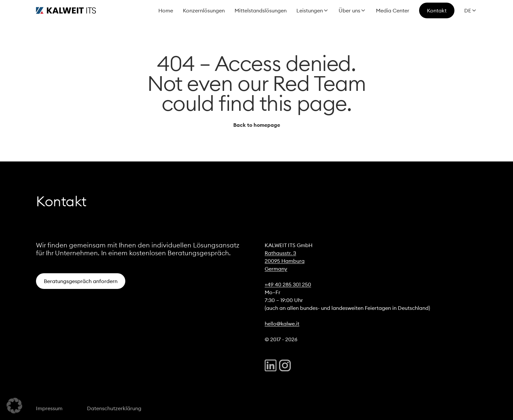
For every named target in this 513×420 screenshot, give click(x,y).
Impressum (49, 408)
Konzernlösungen (204, 10)
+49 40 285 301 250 (288, 284)
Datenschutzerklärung (114, 408)
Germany (276, 269)
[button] (14, 406)
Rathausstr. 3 (280, 253)
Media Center (393, 10)
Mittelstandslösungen (261, 10)
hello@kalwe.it (282, 324)
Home (166, 10)
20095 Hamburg (285, 261)
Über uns (349, 10)
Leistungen (310, 10)
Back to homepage (257, 125)
